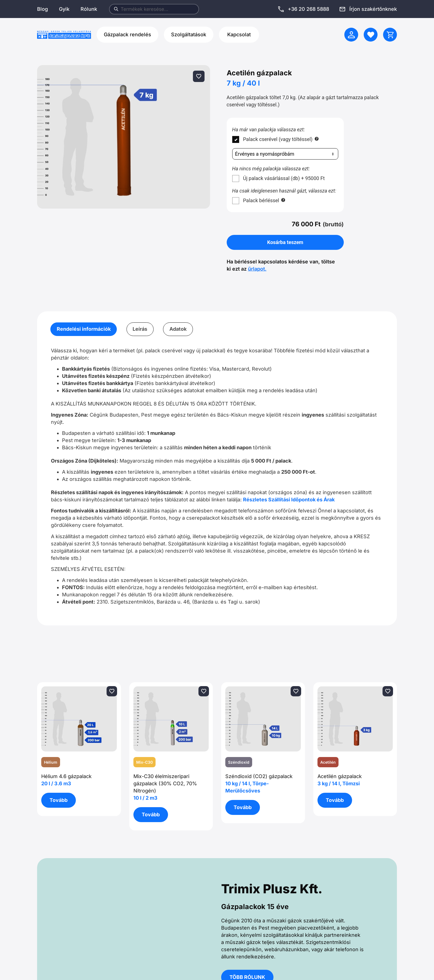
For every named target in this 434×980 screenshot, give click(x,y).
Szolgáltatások (189, 34)
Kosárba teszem (285, 242)
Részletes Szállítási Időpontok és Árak (289, 500)
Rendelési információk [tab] (84, 329)
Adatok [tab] (178, 329)
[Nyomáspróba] (285, 154)
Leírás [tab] (140, 329)
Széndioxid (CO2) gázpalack (259, 783)
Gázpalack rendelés (127, 34)
